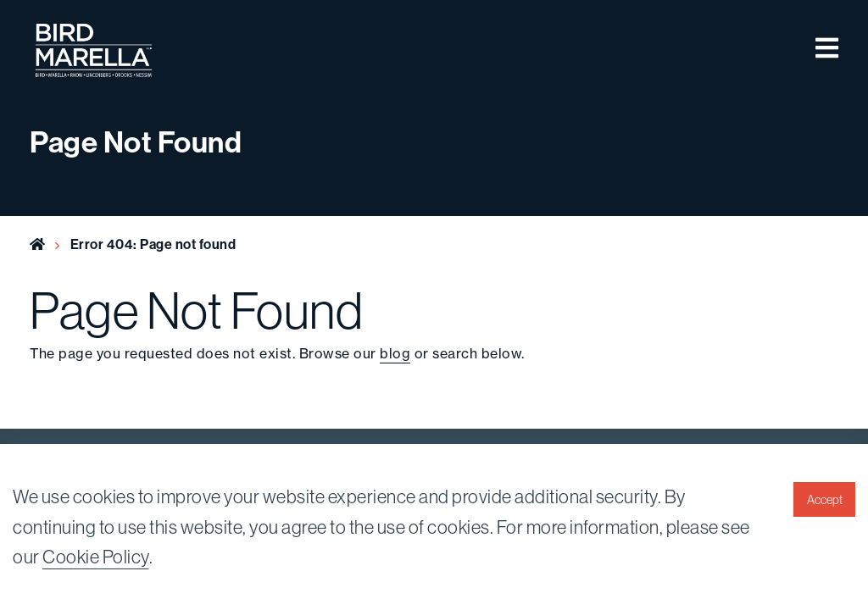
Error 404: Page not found (153, 244)
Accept (825, 500)
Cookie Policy (96, 557)
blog (395, 353)
